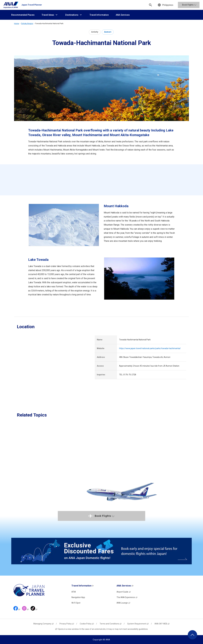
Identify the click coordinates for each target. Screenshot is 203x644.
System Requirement (138, 624)
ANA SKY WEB (162, 624)
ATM (74, 592)
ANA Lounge (123, 603)
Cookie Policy (87, 624)
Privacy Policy (67, 624)
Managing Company (44, 624)
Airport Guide (124, 592)
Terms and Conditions (111, 624)
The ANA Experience (127, 597)
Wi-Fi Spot (76, 603)
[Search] (150, 5)
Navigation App (78, 597)
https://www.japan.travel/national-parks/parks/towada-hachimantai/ (150, 348)
